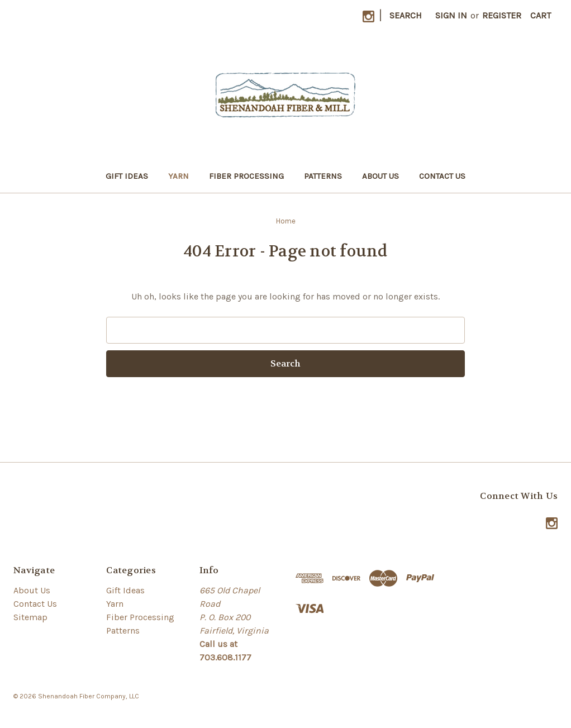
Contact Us (442, 176)
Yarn (179, 176)
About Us (380, 176)
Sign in (451, 15)
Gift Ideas (127, 176)
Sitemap (30, 617)
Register (502, 15)
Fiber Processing (246, 176)
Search (406, 15)
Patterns (323, 176)
